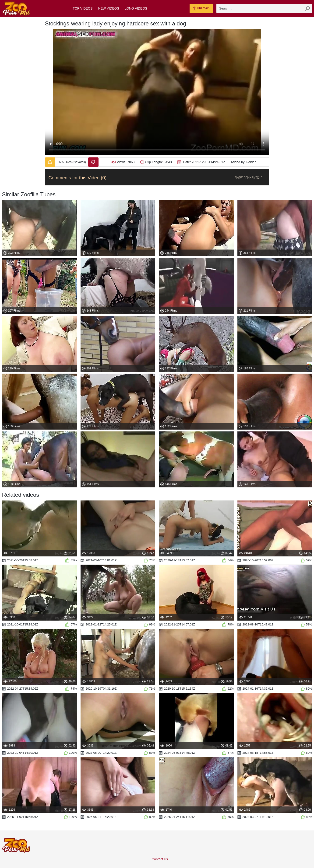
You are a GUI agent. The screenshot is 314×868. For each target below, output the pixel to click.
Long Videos (136, 8)
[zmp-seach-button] (307, 8)
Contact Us (160, 859)
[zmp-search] (264, 8)
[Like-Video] (50, 162)
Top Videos (83, 8)
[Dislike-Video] (93, 162)
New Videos (109, 8)
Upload (201, 9)
